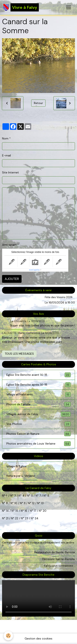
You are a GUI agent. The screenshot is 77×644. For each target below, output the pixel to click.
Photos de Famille (38, 404)
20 (44, 511)
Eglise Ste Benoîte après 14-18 (38, 385)
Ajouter (12, 279)
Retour (38, 103)
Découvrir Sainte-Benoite (59, 559)
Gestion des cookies (38, 638)
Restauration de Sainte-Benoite (55, 552)
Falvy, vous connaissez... (60, 566)
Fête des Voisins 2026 (59, 297)
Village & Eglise (16, 466)
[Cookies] (8, 636)
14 (7, 511)
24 (36, 518)
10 (15, 503)
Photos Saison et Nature (38, 434)
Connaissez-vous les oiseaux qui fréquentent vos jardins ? (38, 544)
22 (16, 518)
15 (17, 511)
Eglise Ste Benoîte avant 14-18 (38, 375)
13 (42, 503)
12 (34, 503)
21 (8, 518)
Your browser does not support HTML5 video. (38, 598)
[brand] (21, 7)
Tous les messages (19, 354)
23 (26, 518)
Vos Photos (38, 424)
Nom (5, 138)
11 (24, 503)
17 (35, 511)
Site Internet (10, 172)
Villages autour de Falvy (38, 414)
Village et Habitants (38, 394)
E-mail (6, 155)
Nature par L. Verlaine (21, 476)
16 (26, 511)
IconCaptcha (34, 270)
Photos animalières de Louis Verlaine (38, 444)
